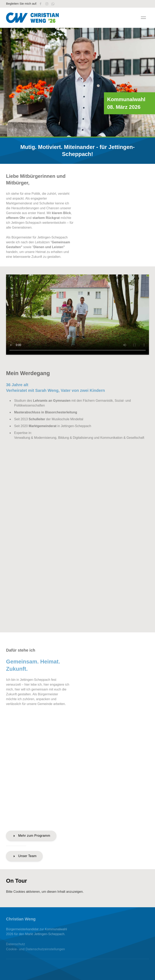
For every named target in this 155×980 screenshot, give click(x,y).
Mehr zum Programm (31, 836)
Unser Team (24, 856)
